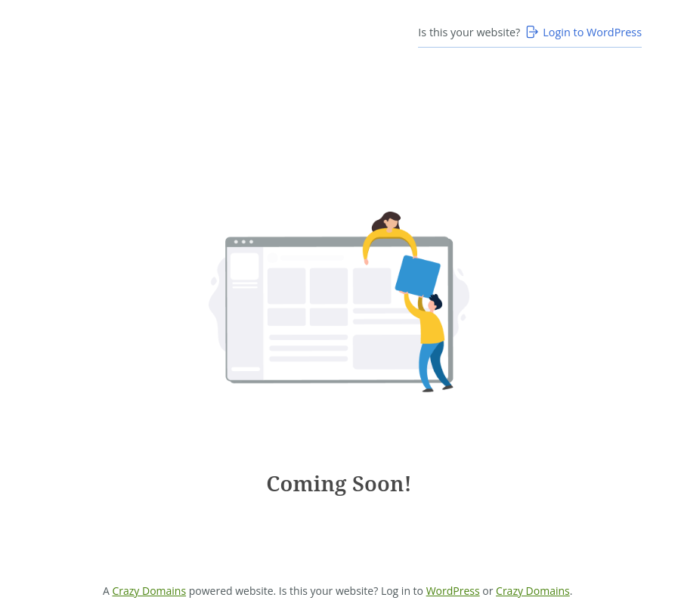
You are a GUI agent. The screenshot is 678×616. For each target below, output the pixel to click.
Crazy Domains (149, 591)
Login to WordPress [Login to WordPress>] (583, 32)
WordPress (453, 591)
